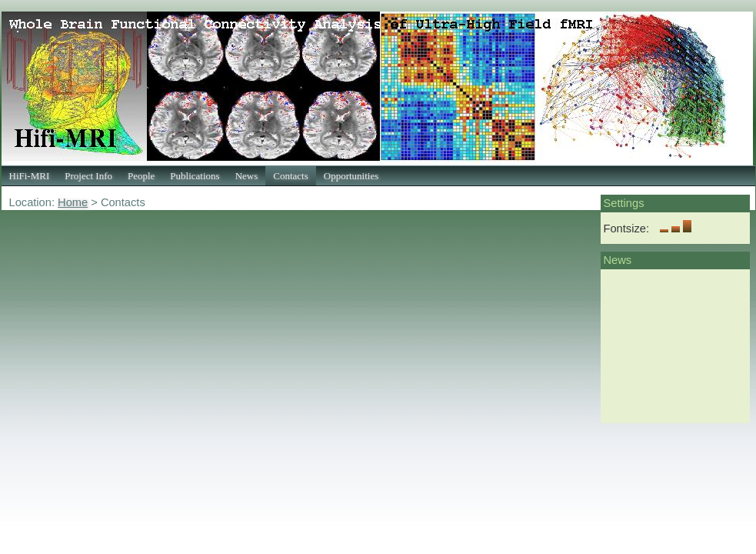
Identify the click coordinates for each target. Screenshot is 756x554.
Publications (195, 176)
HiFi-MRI (30, 176)
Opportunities (351, 176)
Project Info (88, 176)
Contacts (291, 176)
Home (73, 202)
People (141, 176)
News (247, 176)
